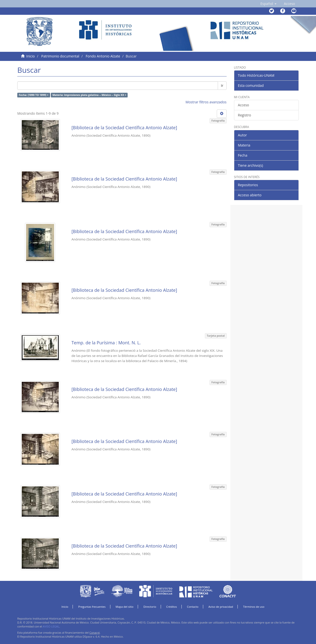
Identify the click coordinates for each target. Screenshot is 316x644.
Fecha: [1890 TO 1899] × (34, 95)
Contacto (193, 607)
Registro (245, 115)
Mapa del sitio (124, 607)
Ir (222, 85)
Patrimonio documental (60, 56)
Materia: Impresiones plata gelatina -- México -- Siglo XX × (89, 95)
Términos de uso (254, 607)
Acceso (244, 105)
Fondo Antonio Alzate (103, 56)
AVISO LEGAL (51, 626)
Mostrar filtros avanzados (206, 102)
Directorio (150, 607)
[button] (268, 4)
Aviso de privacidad (221, 607)
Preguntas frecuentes (92, 607)
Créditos (171, 607)
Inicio (30, 56)
